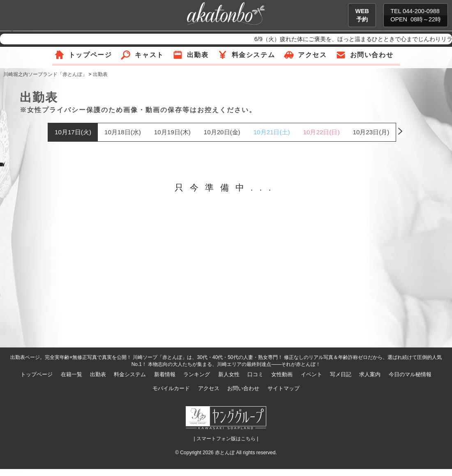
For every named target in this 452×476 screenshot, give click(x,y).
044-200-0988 (421, 11)
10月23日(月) (371, 132)
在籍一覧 (71, 374)
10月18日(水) (123, 132)
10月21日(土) (272, 132)
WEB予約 (362, 15)
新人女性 (229, 374)
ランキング (197, 374)
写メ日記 (341, 374)
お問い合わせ (372, 55)
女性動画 (282, 374)
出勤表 (198, 55)
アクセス (312, 55)
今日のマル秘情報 (410, 374)
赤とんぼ (225, 453)
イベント (311, 374)
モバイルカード (171, 388)
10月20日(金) (222, 132)
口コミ (255, 374)
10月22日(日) (322, 132)
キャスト (149, 55)
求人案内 (370, 374)
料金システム (254, 55)
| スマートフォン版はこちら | (226, 439)
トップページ (90, 55)
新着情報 (165, 374)
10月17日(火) (73, 132)
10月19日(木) (172, 132)
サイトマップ (284, 388)
